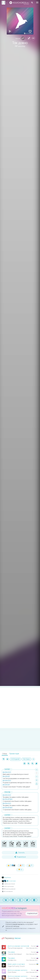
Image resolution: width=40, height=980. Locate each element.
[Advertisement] (20, 708)
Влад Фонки (6, 878)
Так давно (11, 952)
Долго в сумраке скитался (17, 970)
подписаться (32, 913)
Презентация (14, 754)
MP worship (20, 46)
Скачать (20, 853)
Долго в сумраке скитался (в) (18, 946)
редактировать (19, 924)
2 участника (11, 881)
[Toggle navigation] (37, 2)
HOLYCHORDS (9, 908)
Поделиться (20, 857)
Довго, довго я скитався (16, 964)
